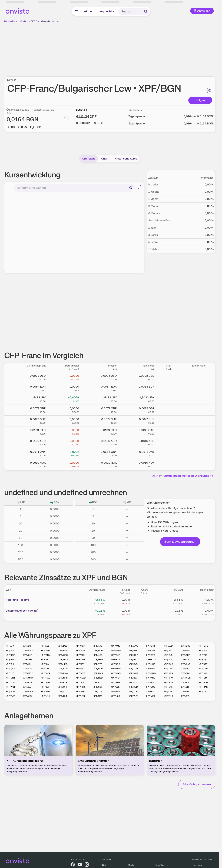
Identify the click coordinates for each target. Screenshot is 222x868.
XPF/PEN (98, 682)
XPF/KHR (151, 664)
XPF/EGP (28, 646)
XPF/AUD (168, 646)
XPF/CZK (168, 691)
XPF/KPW (169, 678)
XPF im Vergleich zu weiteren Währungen (183, 476)
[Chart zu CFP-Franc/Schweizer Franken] (169, 420)
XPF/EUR (168, 655)
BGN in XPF (82, 110)
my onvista (107, 11)
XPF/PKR (28, 682)
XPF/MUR (133, 673)
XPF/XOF (10, 655)
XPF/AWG (133, 646)
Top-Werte (162, 865)
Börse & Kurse (11, 21)
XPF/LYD (10, 673)
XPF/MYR (81, 673)
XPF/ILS (45, 664)
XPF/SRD (45, 691)
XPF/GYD (98, 660)
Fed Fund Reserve (17, 600)
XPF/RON (168, 682)
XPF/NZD (98, 678)
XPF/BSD (186, 646)
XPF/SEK (45, 687)
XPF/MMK (28, 678)
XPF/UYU (80, 696)
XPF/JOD (116, 664)
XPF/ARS (98, 646)
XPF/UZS (98, 696)
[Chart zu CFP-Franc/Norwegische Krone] (169, 464)
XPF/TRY (203, 691)
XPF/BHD (203, 646)
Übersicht (89, 159)
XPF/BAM (81, 669)
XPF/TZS (98, 691)
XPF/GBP (151, 650)
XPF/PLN (133, 682)
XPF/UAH (45, 696)
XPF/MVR (98, 673)
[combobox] (74, 188)
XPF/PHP (116, 682)
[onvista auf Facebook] (73, 865)
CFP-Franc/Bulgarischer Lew (45, 21)
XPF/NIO (115, 678)
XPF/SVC (151, 655)
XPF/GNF (81, 660)
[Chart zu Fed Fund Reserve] (144, 601)
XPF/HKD (151, 660)
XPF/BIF (203, 650)
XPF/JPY (80, 664)
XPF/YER (98, 664)
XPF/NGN (133, 678)
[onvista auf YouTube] (80, 865)
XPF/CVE (186, 664)
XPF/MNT (10, 678)
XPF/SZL (63, 691)
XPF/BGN (186, 650)
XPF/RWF (151, 682)
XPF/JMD (63, 664)
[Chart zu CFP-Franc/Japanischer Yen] (169, 399)
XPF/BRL (133, 650)
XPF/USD (116, 696)
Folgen (200, 100)
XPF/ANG (151, 678)
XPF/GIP (45, 660)
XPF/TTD (151, 691)
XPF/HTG (116, 660)
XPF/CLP (28, 655)
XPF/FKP (186, 655)
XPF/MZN (168, 673)
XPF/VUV (133, 696)
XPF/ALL (45, 646)
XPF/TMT (10, 696)
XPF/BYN (186, 696)
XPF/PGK (63, 682)
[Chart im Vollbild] (140, 187)
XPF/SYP (80, 691)
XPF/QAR (10, 669)
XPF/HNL (133, 660)
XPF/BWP (116, 650)
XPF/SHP (186, 687)
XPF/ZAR (203, 687)
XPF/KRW (28, 691)
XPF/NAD (46, 678)
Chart (105, 159)
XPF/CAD (168, 664)
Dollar (132, 865)
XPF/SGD (133, 687)
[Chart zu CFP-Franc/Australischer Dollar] (169, 442)
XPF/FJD (203, 655)
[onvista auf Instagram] (87, 865)
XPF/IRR (10, 664)
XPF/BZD (45, 650)
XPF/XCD (10, 682)
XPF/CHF (63, 687)
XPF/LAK (168, 669)
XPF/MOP (28, 673)
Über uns (196, 865)
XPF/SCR (98, 687)
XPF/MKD (151, 673)
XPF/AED (98, 655)
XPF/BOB (98, 650)
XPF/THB (116, 691)
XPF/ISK (27, 664)
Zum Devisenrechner (180, 542)
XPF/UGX (28, 696)
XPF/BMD (63, 650)
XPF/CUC (98, 669)
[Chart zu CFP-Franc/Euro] (169, 388)
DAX (104, 865)
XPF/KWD (116, 669)
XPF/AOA (80, 646)
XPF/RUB (186, 682)
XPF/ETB (150, 646)
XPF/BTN (80, 650)
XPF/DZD (63, 646)
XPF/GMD (11, 660)
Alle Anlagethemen (197, 784)
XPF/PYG (80, 682)
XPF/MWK (63, 673)
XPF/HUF (63, 696)
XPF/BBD (28, 650)
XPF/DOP (133, 655)
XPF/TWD (81, 678)
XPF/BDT (10, 650)
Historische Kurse (126, 159)
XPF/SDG (10, 691)
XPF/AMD (116, 646)
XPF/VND (168, 696)
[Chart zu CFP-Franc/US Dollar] (169, 377)
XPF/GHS (28, 660)
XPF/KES (28, 669)
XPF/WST (10, 687)
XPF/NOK (186, 678)
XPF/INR (168, 660)
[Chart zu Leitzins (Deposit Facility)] (144, 612)
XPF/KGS (151, 669)
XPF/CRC (63, 655)
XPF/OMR (204, 678)
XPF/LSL (185, 669)
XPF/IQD (203, 660)
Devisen (24, 21)
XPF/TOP (133, 691)
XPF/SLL (115, 687)
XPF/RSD (80, 687)
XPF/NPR (63, 678)
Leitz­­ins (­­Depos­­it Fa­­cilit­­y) (22, 611)
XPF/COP (46, 669)
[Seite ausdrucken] (210, 90)
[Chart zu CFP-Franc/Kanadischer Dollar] (169, 431)
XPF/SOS (151, 687)
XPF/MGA (46, 673)
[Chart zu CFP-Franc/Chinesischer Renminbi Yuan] (169, 453)
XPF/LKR (168, 687)
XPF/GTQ (63, 660)
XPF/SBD (203, 682)
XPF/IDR (185, 660)
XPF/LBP (203, 669)
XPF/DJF (115, 655)
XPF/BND (168, 650)
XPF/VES (150, 696)
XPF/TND (186, 691)
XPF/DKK (81, 655)
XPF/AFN (10, 646)
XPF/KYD (133, 664)
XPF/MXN (186, 673)
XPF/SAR (28, 687)
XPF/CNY (45, 655)
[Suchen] (131, 188)
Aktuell (89, 11)
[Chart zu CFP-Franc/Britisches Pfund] (169, 409)
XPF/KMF (63, 669)
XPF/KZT (203, 664)
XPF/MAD (116, 673)
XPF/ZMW (134, 669)
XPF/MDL (203, 673)
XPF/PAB (45, 682)
